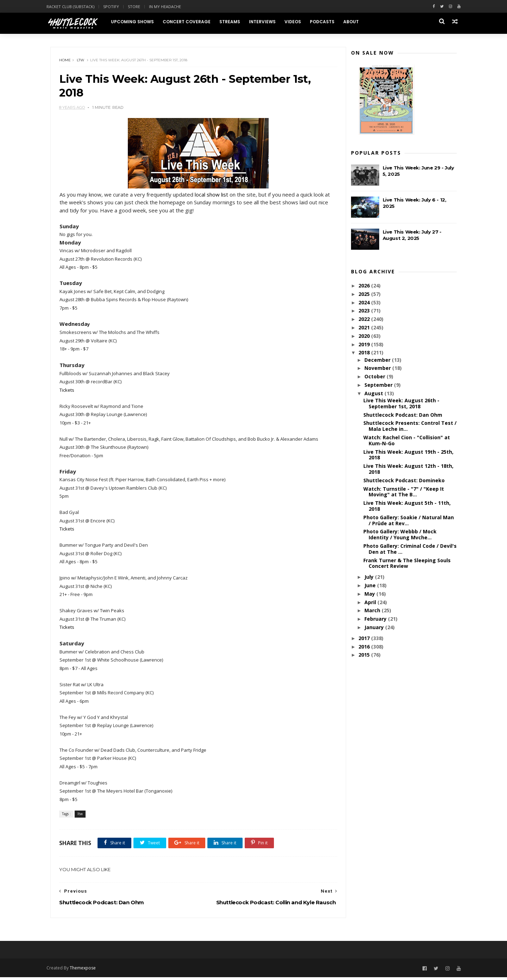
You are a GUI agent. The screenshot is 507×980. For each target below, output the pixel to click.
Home (66, 61)
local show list (212, 196)
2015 (364, 656)
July (369, 578)
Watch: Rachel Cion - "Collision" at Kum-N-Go (406, 441)
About (355, 22)
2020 (364, 337)
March (372, 611)
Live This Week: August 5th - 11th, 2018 (406, 507)
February (375, 620)
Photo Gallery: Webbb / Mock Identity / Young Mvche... (399, 535)
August (374, 394)
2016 (364, 647)
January (374, 628)
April (370, 603)
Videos (297, 22)
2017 (364, 639)
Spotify (116, 7)
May (370, 595)
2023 (364, 312)
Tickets (68, 392)
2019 (364, 345)
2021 (364, 328)
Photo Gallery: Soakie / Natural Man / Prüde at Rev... (408, 521)
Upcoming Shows (137, 22)
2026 (364, 287)
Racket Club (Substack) (75, 7)
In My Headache (170, 7)
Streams (234, 22)
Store (139, 7)
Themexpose (87, 971)
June (370, 586)
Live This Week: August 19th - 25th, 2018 (408, 456)
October (375, 377)
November (378, 369)
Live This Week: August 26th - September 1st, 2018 (401, 404)
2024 (364, 303)
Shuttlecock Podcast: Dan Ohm (402, 416)
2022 (364, 320)
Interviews (267, 22)
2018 (364, 353)
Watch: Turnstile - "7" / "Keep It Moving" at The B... (403, 492)
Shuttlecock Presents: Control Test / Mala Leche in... (409, 427)
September (378, 386)
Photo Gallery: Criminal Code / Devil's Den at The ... (409, 550)
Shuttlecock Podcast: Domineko (403, 481)
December (377, 361)
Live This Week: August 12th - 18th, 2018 (408, 470)
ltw (82, 61)
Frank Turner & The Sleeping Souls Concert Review (406, 564)
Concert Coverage (191, 22)
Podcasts (326, 22)
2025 (364, 295)
